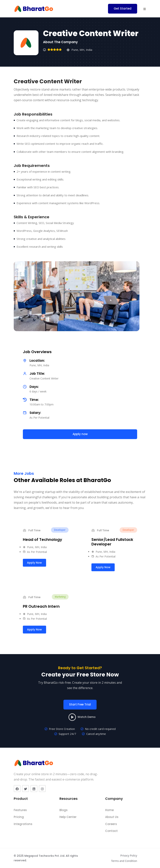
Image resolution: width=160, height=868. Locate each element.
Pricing (19, 817)
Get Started (123, 8)
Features (20, 810)
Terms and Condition (124, 861)
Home (109, 810)
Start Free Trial (80, 704)
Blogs (64, 810)
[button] (145, 9)
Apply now (80, 434)
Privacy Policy (129, 855)
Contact (111, 831)
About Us (112, 817)
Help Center (68, 817)
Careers (111, 824)
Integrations (23, 824)
